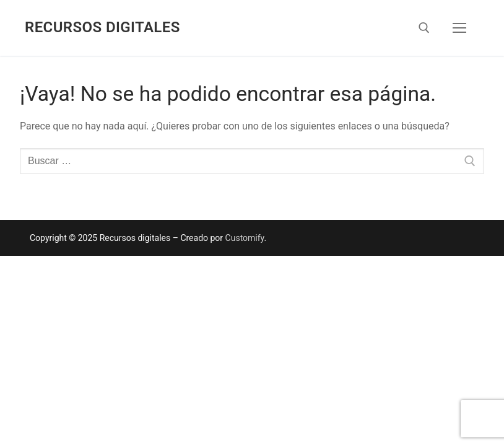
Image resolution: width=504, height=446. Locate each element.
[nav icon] (459, 28)
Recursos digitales (102, 27)
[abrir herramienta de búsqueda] (424, 28)
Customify (245, 238)
